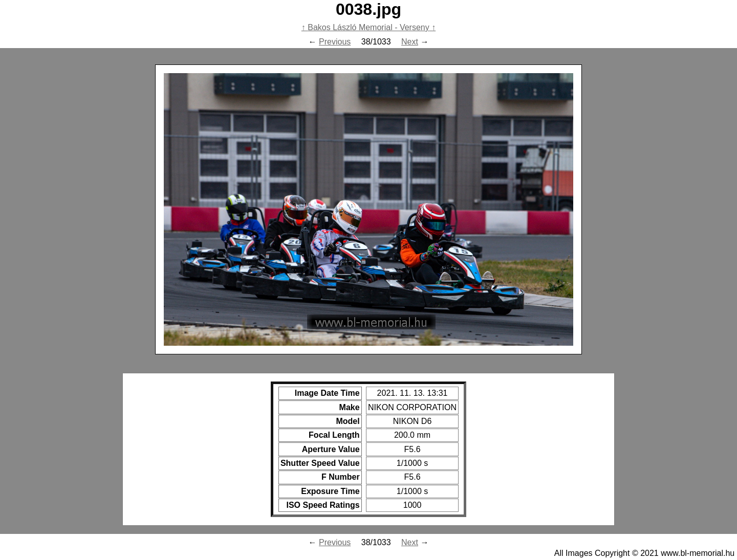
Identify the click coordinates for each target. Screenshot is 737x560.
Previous (335, 42)
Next (410, 42)
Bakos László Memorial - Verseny (368, 27)
